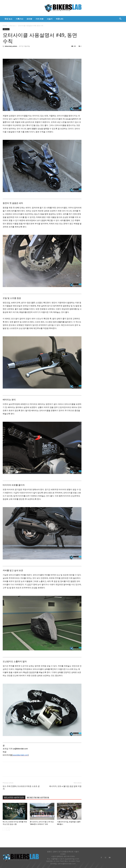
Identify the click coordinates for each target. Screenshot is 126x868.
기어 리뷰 (39, 19)
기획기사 (19, 19)
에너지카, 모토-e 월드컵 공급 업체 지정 (65, 786)
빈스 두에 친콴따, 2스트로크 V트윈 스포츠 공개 (21, 788)
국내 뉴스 (8, 19)
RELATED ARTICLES (14, 798)
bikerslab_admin (11, 46)
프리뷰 (29, 19)
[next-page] (8, 829)
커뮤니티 (60, 19)
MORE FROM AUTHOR (38, 798)
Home (5, 26)
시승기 (50, 19)
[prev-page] (4, 829)
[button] (120, 19)
